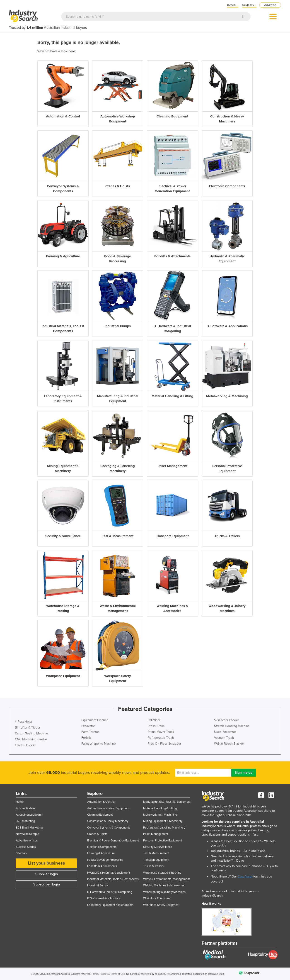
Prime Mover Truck (161, 732)
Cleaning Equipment (100, 815)
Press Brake (156, 726)
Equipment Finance (95, 720)
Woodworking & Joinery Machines (164, 892)
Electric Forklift (25, 745)
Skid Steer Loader (227, 720)
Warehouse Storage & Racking (162, 873)
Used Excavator (225, 732)
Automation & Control (101, 802)
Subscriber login (47, 884)
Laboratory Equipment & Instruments (110, 905)
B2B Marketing (25, 821)
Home (20, 802)
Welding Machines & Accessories (164, 885)
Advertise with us (27, 841)
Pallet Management (156, 834)
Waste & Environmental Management (167, 879)
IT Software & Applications (104, 898)
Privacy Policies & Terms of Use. (109, 974)
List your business (46, 863)
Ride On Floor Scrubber (164, 744)
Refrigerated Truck (161, 738)
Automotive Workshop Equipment (108, 808)
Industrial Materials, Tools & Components (113, 879)
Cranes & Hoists (97, 834)
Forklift (86, 738)
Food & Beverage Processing (105, 860)
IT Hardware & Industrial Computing (110, 892)
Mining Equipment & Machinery (163, 821)
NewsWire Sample (27, 834)
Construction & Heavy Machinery (108, 821)
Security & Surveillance (158, 847)
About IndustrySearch (29, 815)
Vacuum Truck (224, 738)
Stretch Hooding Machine (232, 726)
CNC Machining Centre (31, 739)
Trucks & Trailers (153, 866)
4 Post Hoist (23, 722)
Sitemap (21, 853)
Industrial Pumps (98, 885)
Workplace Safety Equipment (161, 905)
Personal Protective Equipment (163, 841)
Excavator (88, 726)
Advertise (270, 5)
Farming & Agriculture (101, 853)
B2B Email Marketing (29, 828)
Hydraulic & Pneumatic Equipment (109, 873)
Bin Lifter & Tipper (28, 728)
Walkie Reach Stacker (229, 744)
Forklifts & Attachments (102, 866)
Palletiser (154, 720)
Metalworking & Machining (160, 815)
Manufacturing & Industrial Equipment (167, 802)
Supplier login (47, 874)
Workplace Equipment (157, 898)
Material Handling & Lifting (160, 808)
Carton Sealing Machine (31, 733)
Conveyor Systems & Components (109, 828)
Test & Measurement (156, 853)
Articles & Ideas (26, 808)
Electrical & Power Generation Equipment (113, 841)
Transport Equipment (156, 860)
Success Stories (26, 847)
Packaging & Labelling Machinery (164, 828)
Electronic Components (102, 847)
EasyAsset (245, 876)
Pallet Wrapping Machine (99, 744)
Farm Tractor (90, 732)
